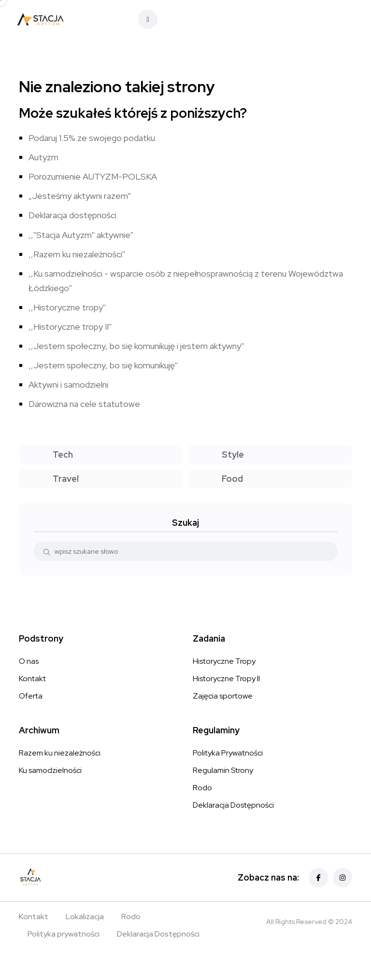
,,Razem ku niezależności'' (77, 254)
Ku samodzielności (50, 770)
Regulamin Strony (223, 770)
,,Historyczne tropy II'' (70, 327)
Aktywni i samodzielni (68, 385)
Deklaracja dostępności (72, 215)
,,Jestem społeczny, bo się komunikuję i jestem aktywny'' (136, 346)
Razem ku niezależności (60, 753)
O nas (29, 661)
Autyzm (43, 157)
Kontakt (32, 679)
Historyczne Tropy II (226, 679)
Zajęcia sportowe (223, 696)
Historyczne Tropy (224, 661)
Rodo (202, 788)
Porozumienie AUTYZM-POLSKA (93, 176)
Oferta (31, 696)
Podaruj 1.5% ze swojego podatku (92, 138)
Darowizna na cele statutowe (84, 404)
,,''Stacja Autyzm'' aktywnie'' (81, 235)
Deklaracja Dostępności (233, 805)
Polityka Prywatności (228, 753)
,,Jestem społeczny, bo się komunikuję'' (103, 365)
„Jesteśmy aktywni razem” (80, 196)
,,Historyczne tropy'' (67, 307)
